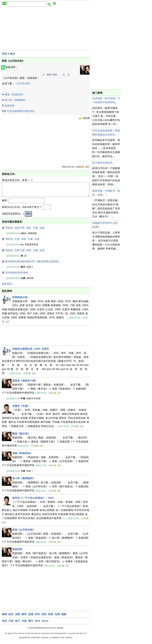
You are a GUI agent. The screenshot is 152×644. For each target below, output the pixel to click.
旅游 (31, 617)
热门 (18, 624)
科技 (44, 617)
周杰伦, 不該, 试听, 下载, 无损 (22, 242)
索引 (31, 624)
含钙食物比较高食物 (17, 276)
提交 (28, 217)
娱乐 (13, 54)
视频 (64, 617)
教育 (24, 617)
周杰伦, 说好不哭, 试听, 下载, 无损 (25, 231)
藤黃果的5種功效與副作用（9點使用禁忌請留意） (33, 264)
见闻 (57, 617)
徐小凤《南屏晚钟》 (16, 100)
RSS (38, 624)
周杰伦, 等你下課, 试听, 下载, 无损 (25, 253)
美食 (51, 617)
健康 (4, 617)
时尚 (37, 617)
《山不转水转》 (23, 83)
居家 (18, 617)
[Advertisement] (46, 29)
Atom (45, 624)
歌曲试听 (10, 106)
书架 (24, 624)
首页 (4, 54)
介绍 (11, 624)
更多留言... (8, 287)
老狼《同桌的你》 (15, 94)
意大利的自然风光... (104, 163)
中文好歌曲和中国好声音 (21, 111)
